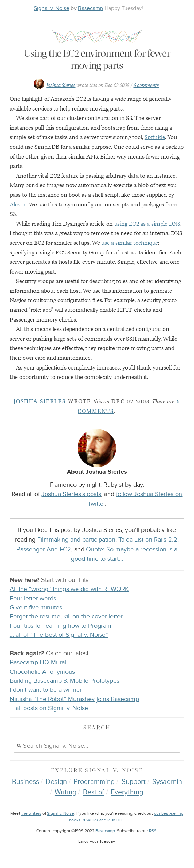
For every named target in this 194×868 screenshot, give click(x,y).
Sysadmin (167, 782)
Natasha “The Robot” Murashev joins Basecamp (74, 699)
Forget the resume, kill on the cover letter (66, 616)
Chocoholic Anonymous (42, 672)
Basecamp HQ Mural (38, 662)
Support (134, 782)
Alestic (18, 205)
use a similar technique (130, 243)
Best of (94, 792)
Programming (94, 782)
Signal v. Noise (52, 8)
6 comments (146, 85)
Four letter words (33, 598)
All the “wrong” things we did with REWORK (69, 589)
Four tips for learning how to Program (61, 626)
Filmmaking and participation (76, 540)
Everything (127, 792)
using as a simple (147, 224)
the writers (31, 814)
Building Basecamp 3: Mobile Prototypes (65, 681)
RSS (153, 831)
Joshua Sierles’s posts (71, 494)
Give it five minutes (36, 607)
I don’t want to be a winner (46, 690)
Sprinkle (155, 137)
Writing (65, 792)
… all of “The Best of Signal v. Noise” (59, 635)
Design (56, 782)
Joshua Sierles (61, 85)
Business (25, 782)
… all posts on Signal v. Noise (49, 708)
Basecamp (91, 8)
